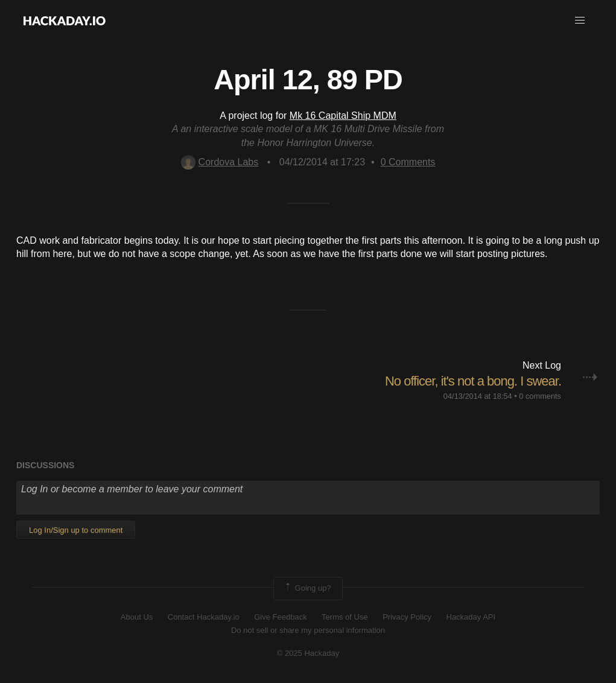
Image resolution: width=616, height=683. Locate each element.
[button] (580, 21)
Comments (408, 162)
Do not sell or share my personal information (308, 630)
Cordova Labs (220, 162)
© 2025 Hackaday (308, 653)
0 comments (540, 396)
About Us (137, 617)
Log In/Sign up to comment (76, 530)
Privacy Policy (407, 617)
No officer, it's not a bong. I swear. (473, 381)
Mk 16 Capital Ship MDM (343, 116)
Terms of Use (345, 617)
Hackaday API (471, 617)
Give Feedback (280, 617)
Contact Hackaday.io (204, 617)
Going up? (307, 588)
